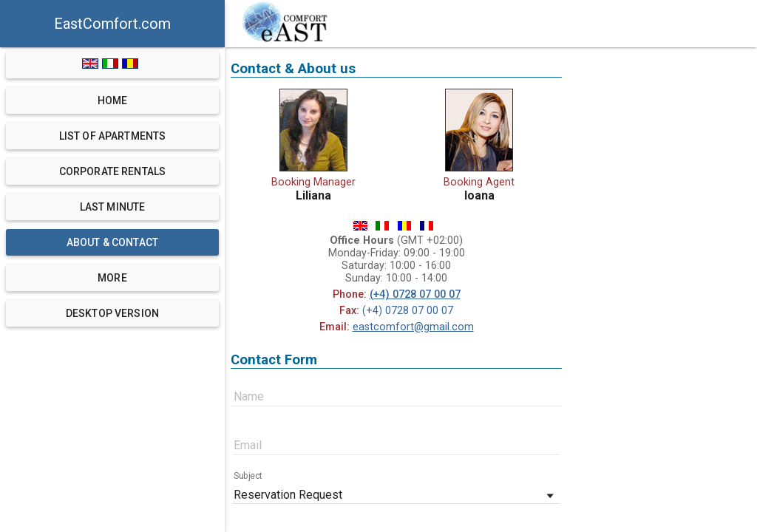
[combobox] (396, 493)
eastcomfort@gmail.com (413, 327)
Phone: (350, 294)
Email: (335, 327)
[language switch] (113, 65)
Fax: (349, 311)
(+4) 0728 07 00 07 (415, 294)
